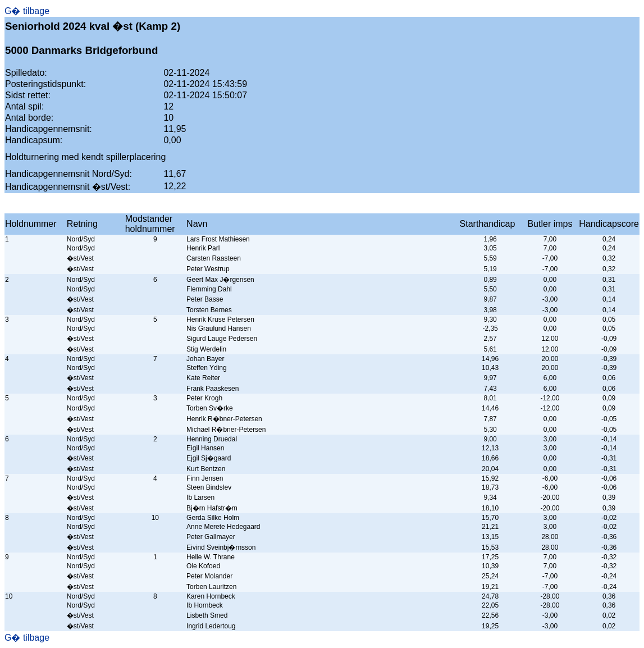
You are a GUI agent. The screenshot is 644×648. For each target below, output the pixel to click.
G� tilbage (27, 11)
